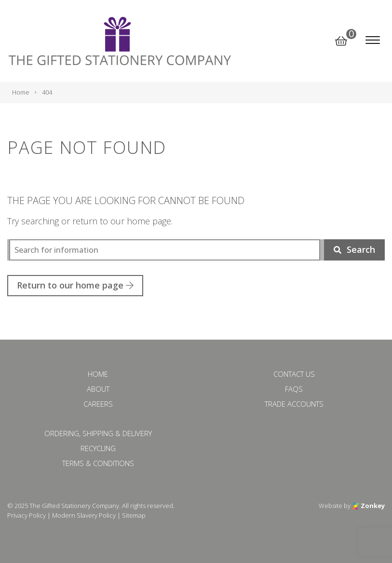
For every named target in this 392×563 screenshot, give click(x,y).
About (98, 389)
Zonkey (368, 506)
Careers (98, 404)
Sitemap (134, 515)
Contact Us (294, 374)
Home (98, 374)
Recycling (98, 448)
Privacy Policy (27, 515)
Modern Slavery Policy (84, 515)
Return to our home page (75, 285)
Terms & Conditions (98, 463)
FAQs (294, 389)
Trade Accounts (294, 404)
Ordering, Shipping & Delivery (98, 433)
